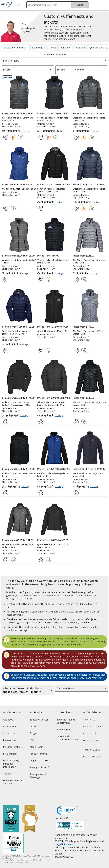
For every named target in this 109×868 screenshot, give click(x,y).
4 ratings (61, 131)
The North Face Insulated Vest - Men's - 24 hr (53, 261)
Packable (80, 48)
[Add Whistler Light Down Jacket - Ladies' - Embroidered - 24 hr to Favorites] (6, 422)
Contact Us (9, 733)
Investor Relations (13, 748)
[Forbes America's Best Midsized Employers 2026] (14, 831)
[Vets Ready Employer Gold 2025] (30, 807)
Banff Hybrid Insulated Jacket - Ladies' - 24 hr (53, 475)
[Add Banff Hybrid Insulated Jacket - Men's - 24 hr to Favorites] (76, 493)
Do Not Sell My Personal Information (13, 765)
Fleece (53, 48)
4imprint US (89, 720)
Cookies (8, 775)
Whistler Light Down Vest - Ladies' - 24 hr (19, 261)
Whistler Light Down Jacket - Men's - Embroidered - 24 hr (51, 404)
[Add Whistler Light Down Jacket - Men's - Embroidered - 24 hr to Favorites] (41, 422)
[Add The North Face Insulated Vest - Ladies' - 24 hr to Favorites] (76, 351)
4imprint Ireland (92, 740)
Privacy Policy (10, 755)
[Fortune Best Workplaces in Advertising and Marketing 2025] (11, 807)
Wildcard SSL (63, 807)
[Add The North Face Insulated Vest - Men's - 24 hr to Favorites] (41, 279)
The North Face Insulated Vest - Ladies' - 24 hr (88, 332)
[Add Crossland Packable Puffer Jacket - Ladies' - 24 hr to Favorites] (76, 208)
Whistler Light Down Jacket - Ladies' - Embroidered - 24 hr (16, 404)
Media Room (36, 747)
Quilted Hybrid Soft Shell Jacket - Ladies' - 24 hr (19, 546)
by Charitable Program (67, 738)
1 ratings (24, 273)
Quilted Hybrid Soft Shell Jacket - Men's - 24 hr (54, 546)
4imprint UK (90, 733)
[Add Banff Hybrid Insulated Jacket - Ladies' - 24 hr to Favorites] (41, 493)
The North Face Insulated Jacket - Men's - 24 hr (89, 261)
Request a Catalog (39, 761)
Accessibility (9, 726)
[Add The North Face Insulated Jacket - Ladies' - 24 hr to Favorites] (76, 422)
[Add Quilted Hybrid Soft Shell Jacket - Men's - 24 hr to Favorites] (41, 560)
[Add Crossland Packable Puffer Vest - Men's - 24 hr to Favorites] (6, 137)
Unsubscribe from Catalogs (13, 783)
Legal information (65, 832)
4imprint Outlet (91, 750)
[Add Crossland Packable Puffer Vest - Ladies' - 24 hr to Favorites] (41, 137)
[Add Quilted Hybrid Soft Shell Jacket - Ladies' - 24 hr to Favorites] (6, 560)
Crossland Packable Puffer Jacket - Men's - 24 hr (90, 119)
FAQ (32, 740)
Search (80, 5)
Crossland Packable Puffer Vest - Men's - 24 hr (18, 119)
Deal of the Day (91, 757)
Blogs (33, 733)
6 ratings (26, 131)
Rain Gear (66, 48)
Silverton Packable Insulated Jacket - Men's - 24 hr (51, 190)
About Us (8, 720)
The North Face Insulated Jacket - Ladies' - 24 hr (89, 404)
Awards (34, 726)
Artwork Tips (63, 730)
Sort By (61, 70)
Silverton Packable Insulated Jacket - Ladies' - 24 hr (16, 332)
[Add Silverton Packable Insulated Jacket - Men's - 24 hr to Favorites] (41, 208)
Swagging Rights (39, 767)
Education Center (39, 720)
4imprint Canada (92, 726)
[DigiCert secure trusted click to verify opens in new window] (67, 799)
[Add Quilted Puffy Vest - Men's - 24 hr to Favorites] (41, 351)
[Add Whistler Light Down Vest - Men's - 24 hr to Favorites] (6, 493)
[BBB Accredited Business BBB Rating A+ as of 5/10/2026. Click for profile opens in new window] (70, 814)
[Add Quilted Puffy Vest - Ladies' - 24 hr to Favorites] (6, 208)
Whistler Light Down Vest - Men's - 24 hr (19, 475)
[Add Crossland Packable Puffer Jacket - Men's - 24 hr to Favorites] (76, 137)
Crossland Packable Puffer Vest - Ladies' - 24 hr (53, 119)
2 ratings (95, 131)
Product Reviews (39, 754)
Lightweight (38, 48)
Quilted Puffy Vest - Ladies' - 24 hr (19, 189)
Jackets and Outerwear (15, 48)
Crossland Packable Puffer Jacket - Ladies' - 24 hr (90, 190)
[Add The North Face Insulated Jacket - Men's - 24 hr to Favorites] (76, 279)
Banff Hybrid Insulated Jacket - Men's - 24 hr (88, 475)
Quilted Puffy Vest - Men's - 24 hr (54, 331)
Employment (10, 740)
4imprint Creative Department (66, 721)
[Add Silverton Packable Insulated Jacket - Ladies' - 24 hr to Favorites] (6, 351)
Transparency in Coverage (39, 777)
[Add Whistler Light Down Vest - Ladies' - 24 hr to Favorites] (6, 279)
